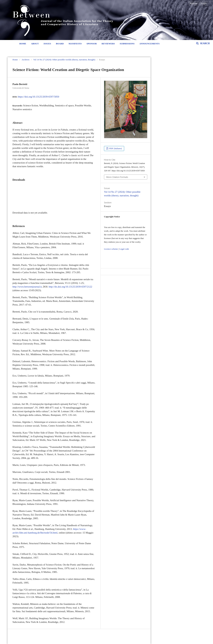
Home (23, 44)
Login (204, 3)
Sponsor (92, 44)
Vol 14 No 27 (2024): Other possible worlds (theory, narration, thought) (64, 60)
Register (194, 3)
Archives (26, 60)
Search (205, 43)
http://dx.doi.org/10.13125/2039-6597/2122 (70, 287)
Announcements (149, 44)
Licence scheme (111, 249)
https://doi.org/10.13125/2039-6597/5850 (38, 97)
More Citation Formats (117, 177)
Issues (47, 44)
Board (60, 44)
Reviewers (108, 44)
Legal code (124, 249)
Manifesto (75, 44)
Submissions (127, 44)
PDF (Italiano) (115, 148)
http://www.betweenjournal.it (27, 287)
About (35, 44)
